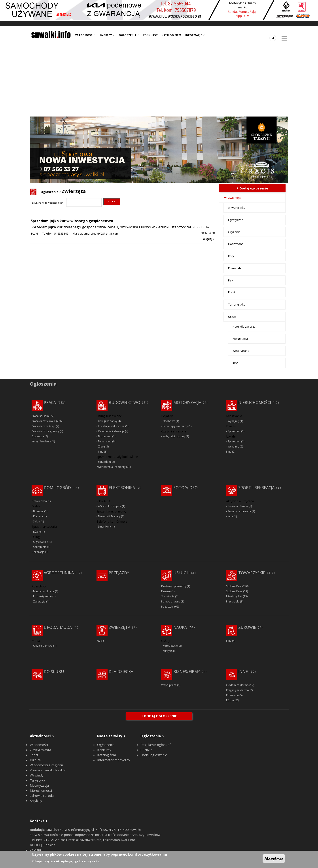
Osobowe (169, 421)
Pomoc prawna (171, 601)
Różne (37, 532)
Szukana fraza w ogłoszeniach (48, 203)
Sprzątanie (40, 547)
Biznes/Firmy (187, 671)
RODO (35, 845)
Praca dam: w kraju (43, 426)
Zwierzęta (235, 198)
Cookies (49, 845)
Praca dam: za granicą (45, 431)
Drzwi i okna (39, 501)
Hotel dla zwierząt (244, 327)
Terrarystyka (237, 304)
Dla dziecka (121, 671)
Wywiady (37, 775)
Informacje (195, 35)
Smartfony (104, 527)
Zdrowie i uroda (42, 795)
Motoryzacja (187, 402)
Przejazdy (119, 573)
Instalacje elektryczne (111, 426)
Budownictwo (124, 402)
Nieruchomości (255, 402)
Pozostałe (235, 268)
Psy (231, 280)
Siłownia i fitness (238, 506)
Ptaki (34, 233)
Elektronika (122, 488)
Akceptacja (274, 858)
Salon (37, 521)
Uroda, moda (58, 627)
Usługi (232, 317)
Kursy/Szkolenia (41, 441)
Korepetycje (170, 646)
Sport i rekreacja (256, 488)
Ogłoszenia (129, 35)
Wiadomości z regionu (46, 765)
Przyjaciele (233, 601)
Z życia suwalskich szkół (48, 770)
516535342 (61, 233)
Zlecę (101, 446)
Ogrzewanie (41, 542)
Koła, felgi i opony (174, 436)
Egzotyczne (236, 220)
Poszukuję (232, 695)
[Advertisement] (159, 83)
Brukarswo (105, 436)
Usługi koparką (107, 421)
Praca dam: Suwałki (44, 421)
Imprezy (107, 35)
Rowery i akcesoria (239, 511)
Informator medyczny (114, 760)
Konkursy (150, 35)
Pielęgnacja (240, 338)
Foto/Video (185, 488)
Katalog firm (172, 35)
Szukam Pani (234, 586)
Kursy (166, 651)
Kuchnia (38, 516)
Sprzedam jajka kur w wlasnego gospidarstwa (72, 221)
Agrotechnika (59, 573)
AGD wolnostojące (110, 506)
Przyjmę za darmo (238, 690)
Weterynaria (241, 351)
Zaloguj (35, 850)
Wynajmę (233, 421)
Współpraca (169, 685)
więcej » (209, 239)
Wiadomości (86, 35)
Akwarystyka (237, 208)
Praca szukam (40, 416)
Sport (34, 755)
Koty (231, 256)
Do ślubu (54, 671)
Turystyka (37, 780)
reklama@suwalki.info (119, 840)
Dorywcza (38, 436)
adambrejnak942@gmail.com (99, 233)
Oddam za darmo (237, 685)
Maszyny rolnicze (44, 591)
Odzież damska (43, 646)
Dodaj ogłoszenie (154, 755)
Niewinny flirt (234, 596)
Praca (50, 402)
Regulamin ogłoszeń (156, 745)
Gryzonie (234, 232)
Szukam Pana (234, 591)
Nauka (180, 627)
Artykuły (36, 801)
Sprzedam (104, 462)
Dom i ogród (57, 488)
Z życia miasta (40, 750)
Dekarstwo (105, 441)
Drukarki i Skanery (109, 516)
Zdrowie (247, 627)
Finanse (166, 591)
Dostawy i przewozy (174, 586)
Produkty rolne (42, 596)
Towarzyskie (252, 573)
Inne (236, 363)
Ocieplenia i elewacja (111, 431)
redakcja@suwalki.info (85, 840)
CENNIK (147, 750)
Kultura (35, 760)
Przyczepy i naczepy (175, 426)
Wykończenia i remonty (111, 467)
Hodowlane (236, 244)
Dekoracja (38, 552)
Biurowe (38, 511)
